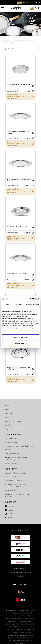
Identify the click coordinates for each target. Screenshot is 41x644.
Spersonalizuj (21, 343)
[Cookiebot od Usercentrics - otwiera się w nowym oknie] (30, 299)
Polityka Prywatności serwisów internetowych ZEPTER (16, 486)
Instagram (11, 510)
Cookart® (8, 41)
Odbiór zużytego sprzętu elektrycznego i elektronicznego (19, 459)
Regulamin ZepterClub (13, 477)
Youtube (11, 518)
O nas (7, 410)
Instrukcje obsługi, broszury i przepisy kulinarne (18, 496)
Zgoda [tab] (7, 304)
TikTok (10, 514)
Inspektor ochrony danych (14, 429)
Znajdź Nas (11, 502)
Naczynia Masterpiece (28, 41)
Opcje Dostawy (20, 585)
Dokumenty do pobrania (14, 481)
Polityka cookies (11, 491)
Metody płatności (20, 531)
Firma (8, 406)
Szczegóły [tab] (19, 304)
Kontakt (8, 425)
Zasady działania (13, 434)
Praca (7, 417)
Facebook (11, 506)
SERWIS (8, 450)
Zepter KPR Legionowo (13, 421)
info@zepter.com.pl (14, 641)
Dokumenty (11, 469)
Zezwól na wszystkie (20, 337)
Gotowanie (16, 41)
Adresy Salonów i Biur (13, 454)
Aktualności (9, 414)
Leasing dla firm (11, 464)
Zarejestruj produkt (12, 438)
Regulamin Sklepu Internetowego (16, 473)
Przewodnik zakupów (12, 442)
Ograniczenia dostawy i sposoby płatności (19, 446)
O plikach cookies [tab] (33, 304)
